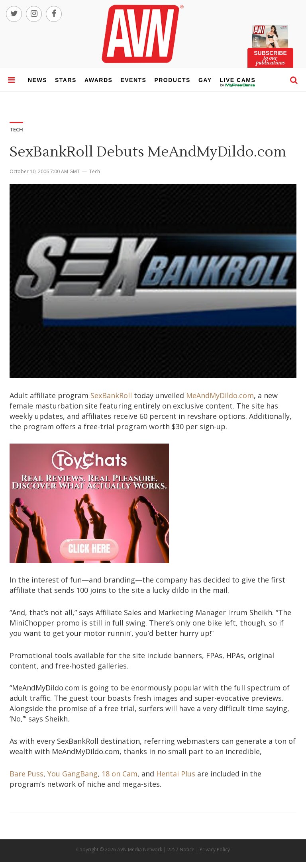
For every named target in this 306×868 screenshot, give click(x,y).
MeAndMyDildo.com (220, 395)
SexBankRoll (111, 395)
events (133, 80)
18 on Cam (120, 774)
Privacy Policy (215, 849)
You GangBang (73, 774)
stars (66, 80)
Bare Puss (26, 774)
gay (205, 80)
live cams (238, 85)
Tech (95, 171)
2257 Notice (181, 849)
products (172, 80)
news (37, 80)
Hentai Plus (176, 774)
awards (98, 80)
